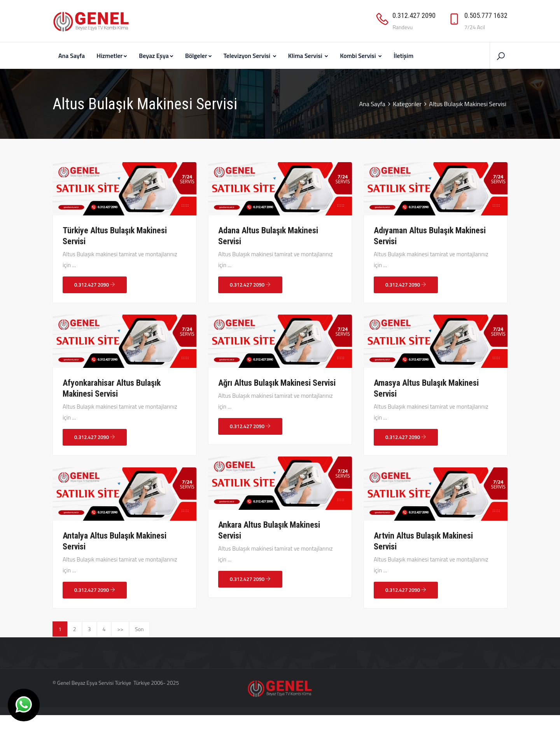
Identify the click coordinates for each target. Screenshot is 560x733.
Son (139, 629)
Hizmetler (112, 56)
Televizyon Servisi (250, 56)
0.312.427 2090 (95, 285)
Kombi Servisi (361, 56)
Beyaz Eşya (156, 56)
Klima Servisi (308, 56)
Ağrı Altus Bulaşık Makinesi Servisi (277, 383)
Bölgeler (199, 56)
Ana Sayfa (72, 56)
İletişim (403, 56)
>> (120, 629)
